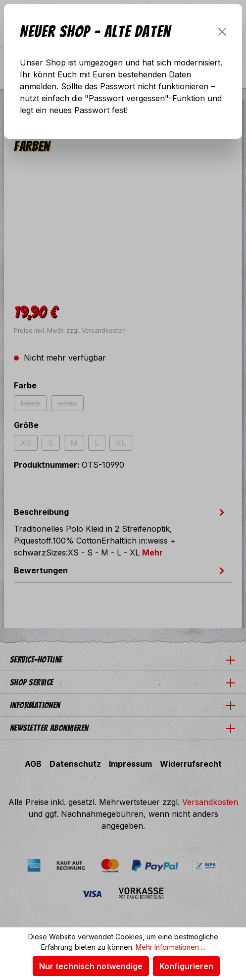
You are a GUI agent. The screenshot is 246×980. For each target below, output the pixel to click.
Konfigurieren (186, 966)
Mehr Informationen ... (171, 947)
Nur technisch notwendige (91, 966)
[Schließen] (222, 32)
